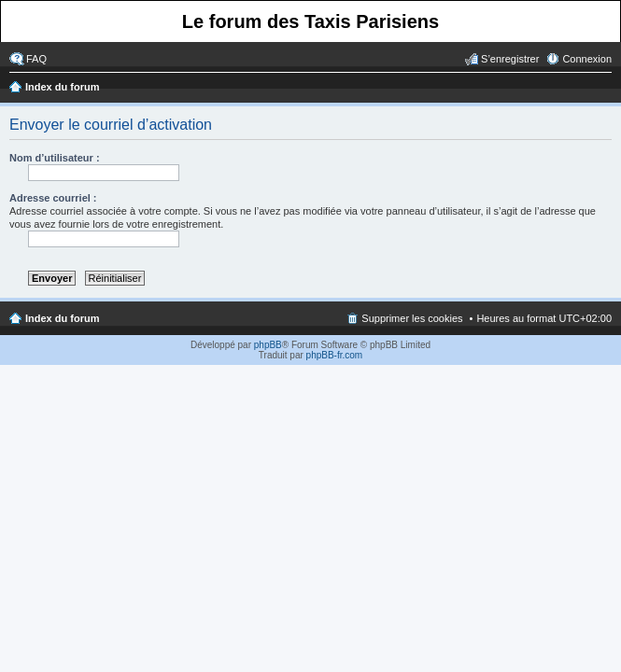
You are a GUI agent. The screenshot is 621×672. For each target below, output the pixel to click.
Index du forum (62, 87)
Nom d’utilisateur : (55, 158)
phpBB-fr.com (335, 355)
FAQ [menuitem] (36, 59)
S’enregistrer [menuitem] (510, 59)
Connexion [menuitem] (587, 59)
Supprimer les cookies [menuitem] (412, 318)
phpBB (268, 345)
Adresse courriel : (53, 198)
